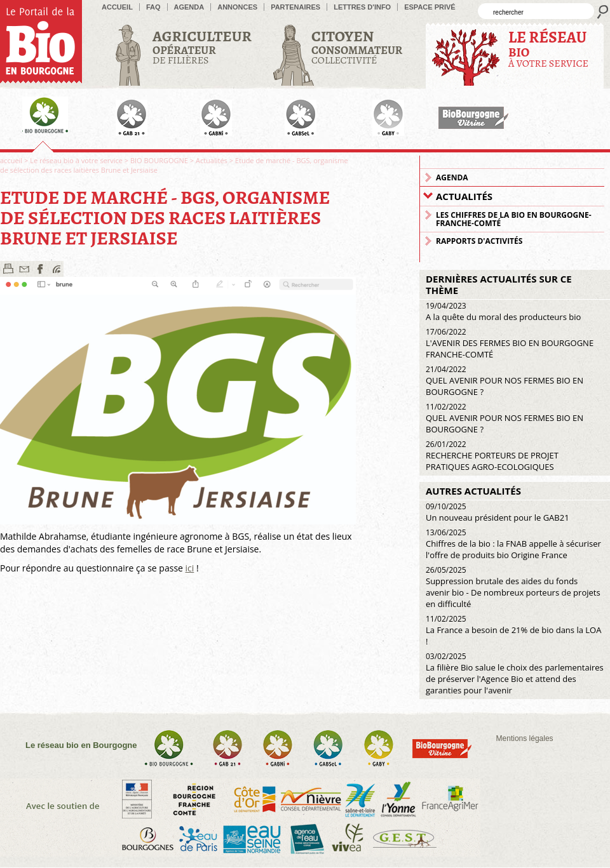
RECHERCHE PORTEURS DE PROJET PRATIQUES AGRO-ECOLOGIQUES (492, 456)
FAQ (153, 7)
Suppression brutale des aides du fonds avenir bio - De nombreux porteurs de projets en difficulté (513, 587)
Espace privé (430, 7)
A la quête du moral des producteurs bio (503, 311)
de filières (202, 47)
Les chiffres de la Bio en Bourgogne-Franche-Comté (514, 219)
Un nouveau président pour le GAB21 (498, 512)
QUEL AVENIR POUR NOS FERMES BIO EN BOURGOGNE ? (505, 381)
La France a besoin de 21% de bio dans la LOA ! (513, 630)
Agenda (189, 7)
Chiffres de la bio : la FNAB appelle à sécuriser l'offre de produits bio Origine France (513, 544)
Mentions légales (525, 738)
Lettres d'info (362, 7)
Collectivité (357, 47)
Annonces (237, 7)
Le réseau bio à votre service (76, 160)
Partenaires (295, 7)
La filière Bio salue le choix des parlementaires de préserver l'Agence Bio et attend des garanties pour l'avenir (515, 673)
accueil (117, 7)
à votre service (548, 49)
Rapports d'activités (479, 241)
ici (190, 568)
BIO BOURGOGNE (159, 160)
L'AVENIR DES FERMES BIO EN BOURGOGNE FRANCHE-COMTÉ (510, 343)
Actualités (212, 160)
